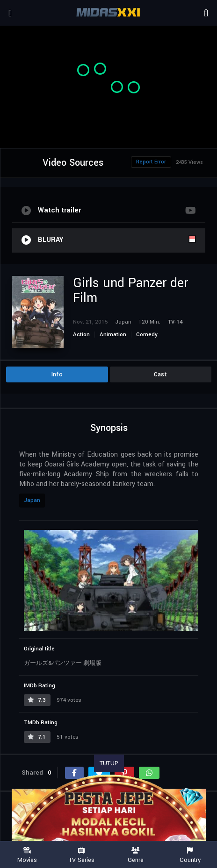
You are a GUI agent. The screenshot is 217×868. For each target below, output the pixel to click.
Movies (27, 855)
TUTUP (109, 763)
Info (57, 374)
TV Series (81, 855)
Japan (32, 500)
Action (81, 335)
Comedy (147, 335)
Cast (160, 374)
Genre (136, 855)
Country (190, 855)
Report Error (151, 162)
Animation (113, 335)
